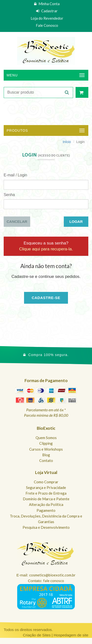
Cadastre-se (46, 298)
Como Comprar (46, 482)
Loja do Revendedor (47, 18)
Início (67, 142)
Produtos (17, 130)
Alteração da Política (46, 504)
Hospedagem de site (71, 635)
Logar (76, 222)
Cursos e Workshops (46, 449)
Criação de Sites (37, 635)
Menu (12, 75)
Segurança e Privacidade (46, 487)
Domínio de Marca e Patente (46, 499)
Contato (46, 460)
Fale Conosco (47, 25)
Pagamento (46, 510)
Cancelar (17, 222)
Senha (9, 195)
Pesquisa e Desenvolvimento (46, 527)
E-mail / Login (15, 175)
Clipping (46, 443)
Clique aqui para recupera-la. (46, 249)
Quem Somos (46, 438)
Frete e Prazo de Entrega (46, 493)
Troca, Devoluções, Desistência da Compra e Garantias (46, 519)
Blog (46, 455)
